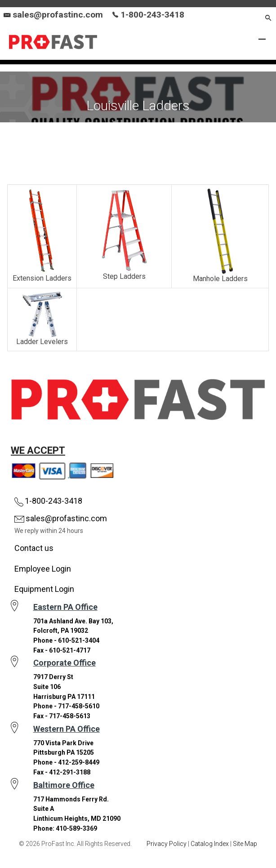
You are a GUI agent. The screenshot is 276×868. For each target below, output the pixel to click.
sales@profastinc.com (58, 15)
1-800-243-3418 (148, 15)
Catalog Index (210, 844)
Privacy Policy (167, 844)
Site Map (245, 844)
